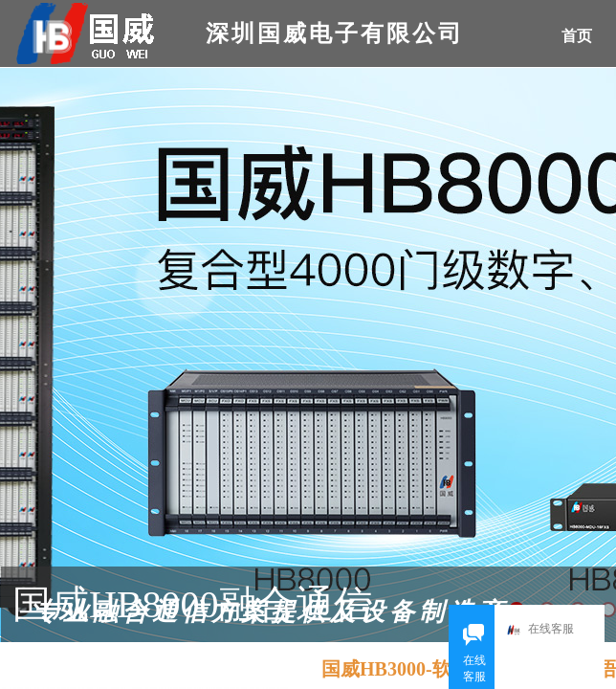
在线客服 (544, 630)
